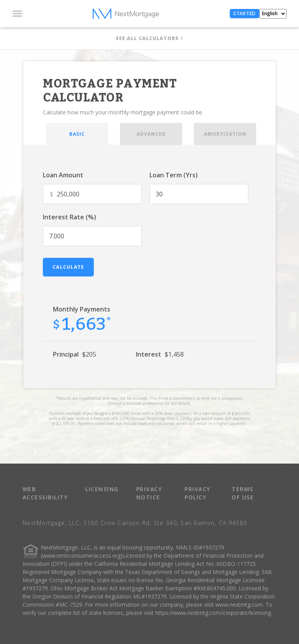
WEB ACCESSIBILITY (45, 493)
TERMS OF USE (243, 493)
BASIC (77, 134)
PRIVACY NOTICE (149, 493)
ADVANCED (151, 134)
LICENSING (102, 489)
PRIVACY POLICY (198, 493)
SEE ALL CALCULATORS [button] (147, 38)
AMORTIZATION (225, 134)
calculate (68, 267)
